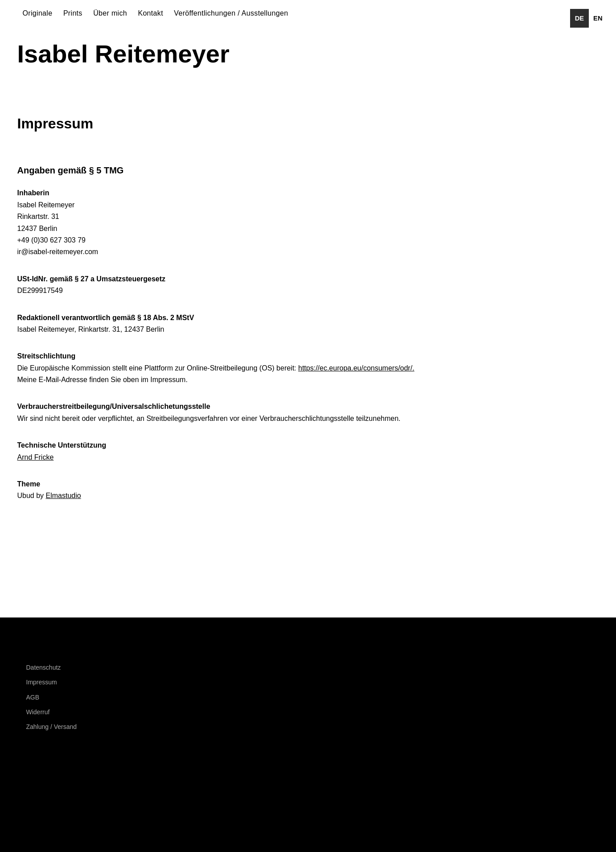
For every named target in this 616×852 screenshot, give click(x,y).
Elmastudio (64, 496)
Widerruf (38, 712)
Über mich (110, 13)
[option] (598, 18)
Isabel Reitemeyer (123, 54)
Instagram (53, 770)
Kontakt (150, 13)
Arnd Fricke (36, 457)
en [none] (598, 18)
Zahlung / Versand (52, 727)
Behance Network (77, 770)
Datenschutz (44, 667)
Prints (73, 13)
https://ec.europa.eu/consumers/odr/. (356, 368)
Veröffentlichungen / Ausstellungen (231, 13)
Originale (38, 13)
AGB (33, 697)
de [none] (579, 18)
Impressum (42, 682)
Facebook (29, 770)
